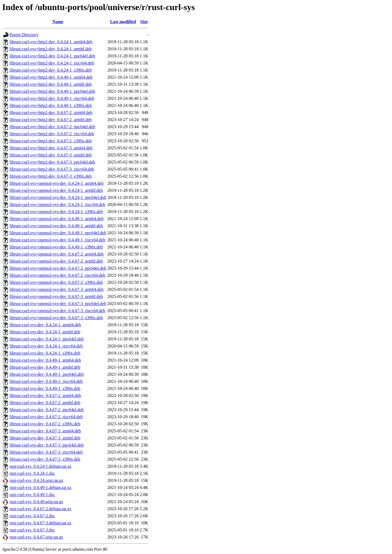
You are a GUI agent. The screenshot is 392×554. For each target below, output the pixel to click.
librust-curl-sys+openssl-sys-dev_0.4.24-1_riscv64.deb (57, 204)
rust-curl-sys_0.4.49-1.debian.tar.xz (40, 487)
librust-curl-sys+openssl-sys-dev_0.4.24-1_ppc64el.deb (58, 197)
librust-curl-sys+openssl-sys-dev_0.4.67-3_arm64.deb (56, 289)
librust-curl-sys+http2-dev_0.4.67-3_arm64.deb (51, 148)
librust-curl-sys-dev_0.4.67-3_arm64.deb (45, 431)
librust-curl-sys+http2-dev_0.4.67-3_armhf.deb (51, 155)
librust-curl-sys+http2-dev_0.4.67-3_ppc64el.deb (52, 162)
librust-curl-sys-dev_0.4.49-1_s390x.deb (45, 388)
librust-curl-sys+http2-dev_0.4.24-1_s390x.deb (51, 70)
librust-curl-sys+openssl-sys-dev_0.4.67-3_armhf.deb (56, 296)
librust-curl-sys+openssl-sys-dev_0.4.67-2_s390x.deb (56, 282)
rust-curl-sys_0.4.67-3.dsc (32, 530)
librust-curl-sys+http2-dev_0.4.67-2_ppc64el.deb (52, 127)
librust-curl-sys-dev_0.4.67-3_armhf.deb (45, 438)
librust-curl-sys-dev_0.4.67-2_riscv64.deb (46, 417)
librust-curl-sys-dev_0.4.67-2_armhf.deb (45, 403)
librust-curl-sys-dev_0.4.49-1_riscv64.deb (46, 381)
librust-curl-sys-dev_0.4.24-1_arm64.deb (45, 325)
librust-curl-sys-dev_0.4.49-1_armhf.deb (45, 367)
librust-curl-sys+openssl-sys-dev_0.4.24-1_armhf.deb (56, 190)
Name (58, 22)
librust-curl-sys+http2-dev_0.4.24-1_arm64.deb (51, 42)
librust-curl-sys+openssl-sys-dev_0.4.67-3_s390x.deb (56, 318)
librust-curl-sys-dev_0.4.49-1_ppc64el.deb (47, 374)
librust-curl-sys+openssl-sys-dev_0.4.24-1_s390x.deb (56, 212)
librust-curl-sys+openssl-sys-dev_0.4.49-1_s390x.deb (56, 247)
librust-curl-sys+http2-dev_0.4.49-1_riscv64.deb (52, 98)
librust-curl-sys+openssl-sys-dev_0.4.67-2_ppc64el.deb (58, 268)
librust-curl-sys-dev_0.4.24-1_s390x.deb (45, 353)
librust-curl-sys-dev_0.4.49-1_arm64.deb (45, 360)
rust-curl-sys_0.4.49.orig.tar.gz (36, 502)
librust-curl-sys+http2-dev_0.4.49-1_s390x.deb (51, 105)
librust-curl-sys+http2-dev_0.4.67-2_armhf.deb (51, 120)
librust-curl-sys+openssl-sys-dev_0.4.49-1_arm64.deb (56, 219)
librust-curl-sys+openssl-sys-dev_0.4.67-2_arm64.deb (56, 254)
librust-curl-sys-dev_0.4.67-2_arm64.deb (45, 396)
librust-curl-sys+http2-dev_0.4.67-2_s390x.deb (51, 141)
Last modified (123, 22)
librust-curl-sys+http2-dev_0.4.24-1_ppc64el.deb (52, 56)
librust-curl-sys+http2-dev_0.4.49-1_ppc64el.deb (52, 91)
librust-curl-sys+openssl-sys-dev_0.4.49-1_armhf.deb (56, 226)
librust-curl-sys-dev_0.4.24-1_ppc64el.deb (47, 339)
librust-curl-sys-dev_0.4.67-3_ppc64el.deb (47, 445)
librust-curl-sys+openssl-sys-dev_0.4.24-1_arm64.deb (56, 183)
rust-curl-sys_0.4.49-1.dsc (32, 495)
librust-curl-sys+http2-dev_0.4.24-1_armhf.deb (51, 49)
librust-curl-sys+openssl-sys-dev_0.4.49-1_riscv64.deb (57, 240)
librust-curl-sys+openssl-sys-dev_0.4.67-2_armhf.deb (56, 261)
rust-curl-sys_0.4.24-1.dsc (32, 473)
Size (144, 22)
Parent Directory (24, 35)
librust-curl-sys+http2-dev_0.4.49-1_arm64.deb (51, 77)
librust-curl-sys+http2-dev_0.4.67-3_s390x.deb (51, 176)
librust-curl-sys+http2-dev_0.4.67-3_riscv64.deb (52, 169)
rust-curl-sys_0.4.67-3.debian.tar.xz (40, 523)
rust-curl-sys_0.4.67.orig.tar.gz (36, 537)
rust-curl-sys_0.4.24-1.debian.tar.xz (40, 466)
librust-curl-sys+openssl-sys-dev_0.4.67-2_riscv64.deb (57, 275)
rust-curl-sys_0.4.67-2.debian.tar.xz (40, 509)
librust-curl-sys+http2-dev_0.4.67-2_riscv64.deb (52, 134)
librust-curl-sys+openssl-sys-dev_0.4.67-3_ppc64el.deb (58, 304)
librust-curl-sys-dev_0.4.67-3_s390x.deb (45, 459)
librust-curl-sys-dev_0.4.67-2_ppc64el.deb (47, 410)
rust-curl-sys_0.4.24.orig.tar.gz (36, 480)
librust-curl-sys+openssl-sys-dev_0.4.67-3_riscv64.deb (57, 311)
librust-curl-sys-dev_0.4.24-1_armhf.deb (45, 332)
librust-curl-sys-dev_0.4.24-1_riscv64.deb (46, 346)
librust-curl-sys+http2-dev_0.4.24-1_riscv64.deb (52, 63)
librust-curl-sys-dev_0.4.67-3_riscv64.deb (46, 452)
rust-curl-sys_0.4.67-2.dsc (32, 516)
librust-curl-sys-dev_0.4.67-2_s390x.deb (45, 424)
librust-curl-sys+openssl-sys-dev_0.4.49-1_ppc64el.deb (58, 233)
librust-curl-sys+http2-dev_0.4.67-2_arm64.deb (51, 113)
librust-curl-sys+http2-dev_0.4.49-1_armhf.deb (51, 84)
